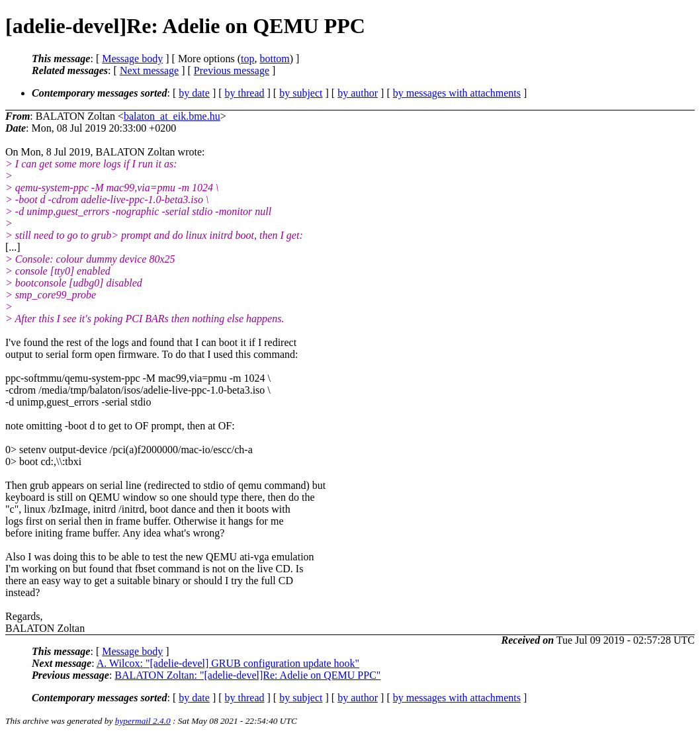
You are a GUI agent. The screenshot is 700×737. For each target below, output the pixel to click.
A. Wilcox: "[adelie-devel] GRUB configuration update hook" (228, 663)
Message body (132, 59)
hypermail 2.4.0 (143, 721)
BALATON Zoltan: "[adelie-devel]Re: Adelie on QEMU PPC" (247, 675)
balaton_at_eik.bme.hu (172, 116)
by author (358, 93)
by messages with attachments (457, 93)
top (247, 59)
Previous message (232, 70)
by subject (301, 93)
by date (194, 93)
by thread (245, 93)
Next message (149, 70)
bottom (274, 59)
